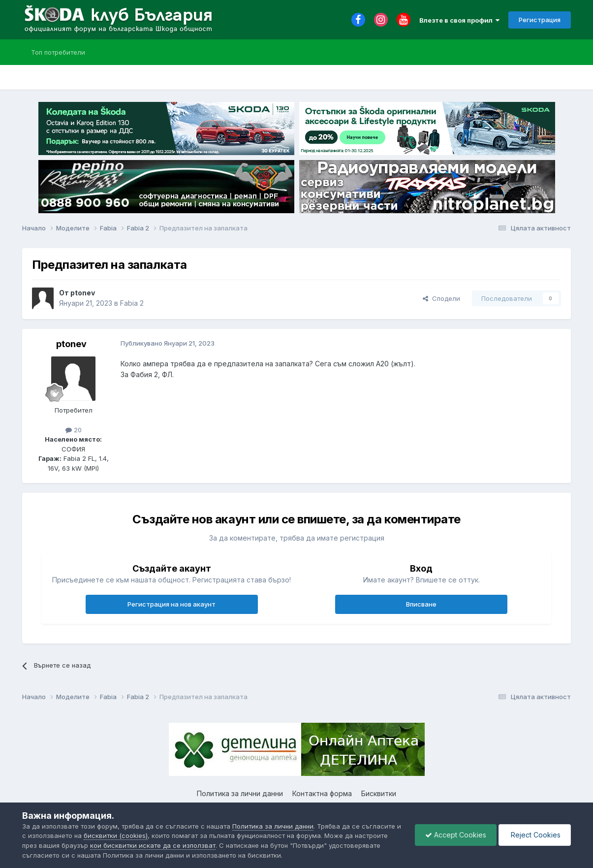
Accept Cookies (456, 835)
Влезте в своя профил (459, 20)
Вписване (421, 604)
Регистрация (540, 20)
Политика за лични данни (240, 793)
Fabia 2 (132, 303)
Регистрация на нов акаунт (172, 604)
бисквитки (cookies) (116, 836)
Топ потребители (58, 52)
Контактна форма (322, 793)
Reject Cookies (535, 835)
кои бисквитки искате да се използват (153, 845)
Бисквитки (379, 793)
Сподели (441, 298)
